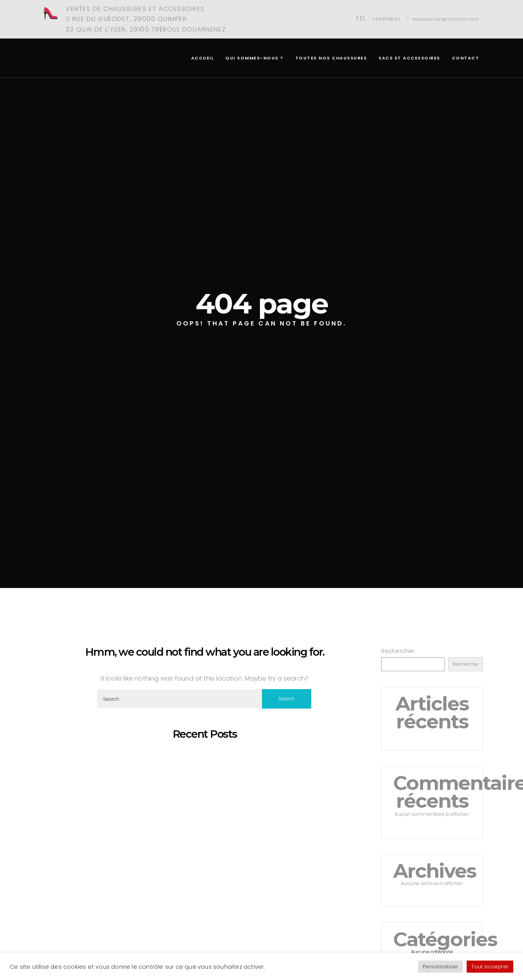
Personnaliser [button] (441, 967)
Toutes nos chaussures (331, 58)
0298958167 (386, 19)
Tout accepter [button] (490, 967)
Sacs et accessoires (409, 58)
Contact (466, 58)
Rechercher (398, 651)
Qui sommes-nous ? (255, 58)
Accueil (203, 58)
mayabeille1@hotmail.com (446, 19)
